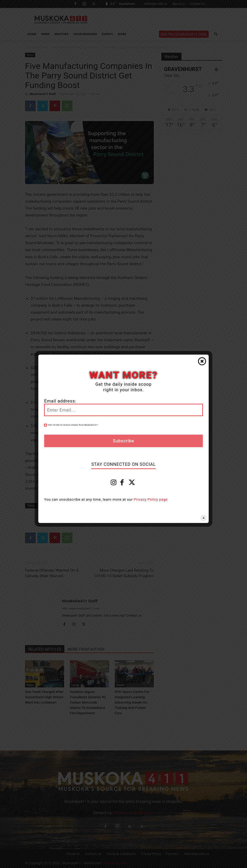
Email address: (60, 401)
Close (202, 361)
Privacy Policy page (151, 499)
